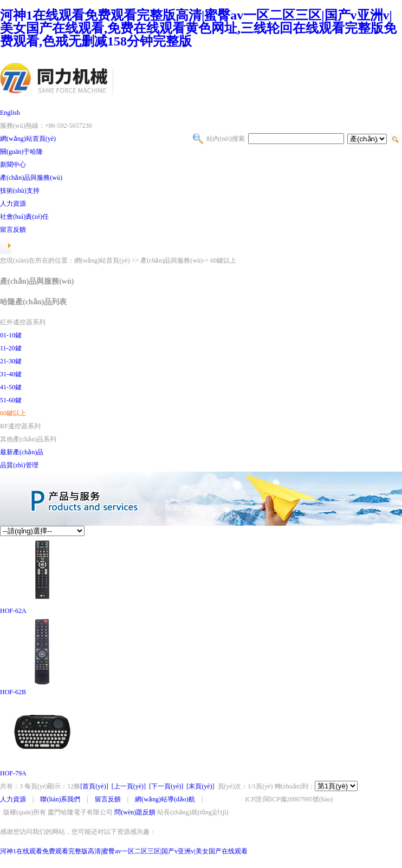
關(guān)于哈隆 (21, 152)
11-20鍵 (11, 348)
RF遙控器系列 (20, 426)
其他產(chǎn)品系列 (28, 439)
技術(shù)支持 (20, 191)
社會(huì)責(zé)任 (24, 217)
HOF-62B (13, 692)
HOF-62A (13, 611)
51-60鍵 (11, 400)
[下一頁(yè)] (166, 786)
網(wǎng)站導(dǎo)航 (165, 799)
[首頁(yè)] (94, 786)
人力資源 (13, 204)
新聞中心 (13, 165)
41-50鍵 (11, 387)
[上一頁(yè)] (129, 786)
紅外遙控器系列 (23, 322)
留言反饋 (13, 230)
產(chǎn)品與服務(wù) (31, 178)
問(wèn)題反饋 (135, 812)
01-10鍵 (11, 335)
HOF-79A (13, 773)
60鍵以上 (13, 413)
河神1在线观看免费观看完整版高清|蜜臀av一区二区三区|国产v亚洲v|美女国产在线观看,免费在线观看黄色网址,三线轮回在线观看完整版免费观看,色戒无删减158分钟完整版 (198, 28)
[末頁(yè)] (200, 786)
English (10, 113)
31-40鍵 (11, 374)
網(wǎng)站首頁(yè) (28, 139)
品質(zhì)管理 (19, 465)
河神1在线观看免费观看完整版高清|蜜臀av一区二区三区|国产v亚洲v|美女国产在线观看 (124, 851)
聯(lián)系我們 (60, 799)
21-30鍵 (11, 361)
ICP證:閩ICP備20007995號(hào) (289, 799)
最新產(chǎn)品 (22, 452)
